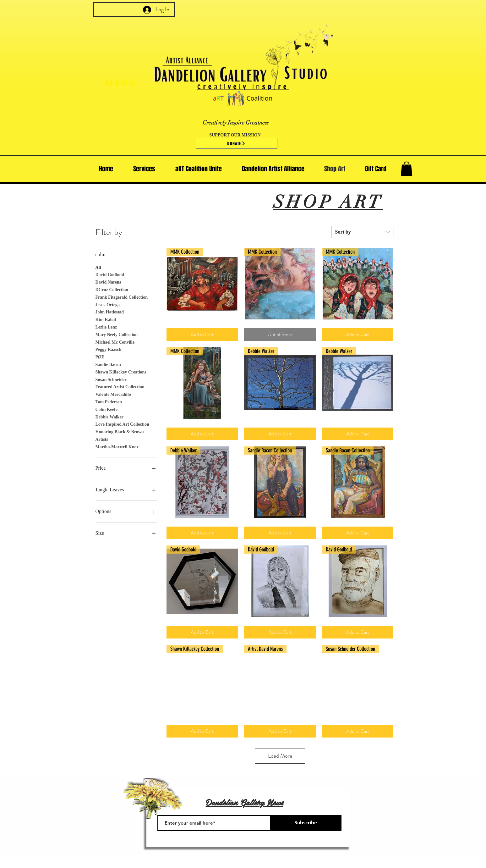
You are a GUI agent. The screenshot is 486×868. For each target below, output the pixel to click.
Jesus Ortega (108, 304)
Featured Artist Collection (120, 386)
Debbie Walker (110, 416)
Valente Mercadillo (113, 394)
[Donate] (237, 143)
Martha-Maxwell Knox (117, 446)
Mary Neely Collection (117, 334)
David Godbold (110, 274)
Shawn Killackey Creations (121, 371)
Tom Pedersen (109, 401)
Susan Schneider (111, 379)
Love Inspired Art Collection (122, 424)
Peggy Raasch (109, 349)
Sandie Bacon (108, 364)
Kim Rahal (106, 319)
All (98, 267)
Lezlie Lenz (106, 326)
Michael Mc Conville (115, 342)
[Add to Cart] (202, 334)
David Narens (108, 282)
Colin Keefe (106, 409)
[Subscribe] (306, 823)
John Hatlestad (110, 311)
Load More (280, 756)
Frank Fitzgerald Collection (122, 297)
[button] (407, 169)
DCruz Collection (112, 289)
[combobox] (363, 232)
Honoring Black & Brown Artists (120, 435)
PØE (100, 356)
